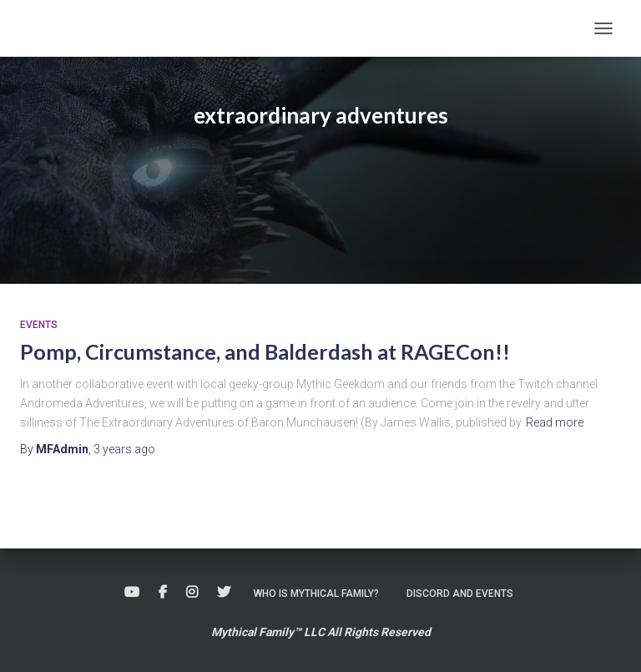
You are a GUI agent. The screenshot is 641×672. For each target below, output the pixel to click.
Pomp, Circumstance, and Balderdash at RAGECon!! (265, 351)
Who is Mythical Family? (316, 594)
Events (39, 325)
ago (124, 449)
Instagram (192, 593)
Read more (555, 422)
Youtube (132, 593)
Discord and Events (460, 594)
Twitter (224, 593)
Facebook (163, 593)
